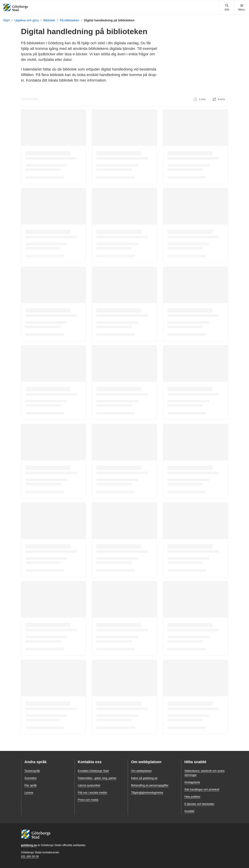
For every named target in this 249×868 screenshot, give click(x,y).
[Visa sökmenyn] (227, 8)
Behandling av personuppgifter (150, 785)
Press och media (88, 800)
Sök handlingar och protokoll (202, 789)
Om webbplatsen (141, 771)
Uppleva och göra (26, 20)
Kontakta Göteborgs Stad (93, 771)
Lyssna (29, 793)
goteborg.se (29, 845)
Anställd (189, 811)
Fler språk (31, 785)
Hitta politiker (192, 797)
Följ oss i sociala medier (93, 793)
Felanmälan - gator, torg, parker (97, 778)
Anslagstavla (192, 782)
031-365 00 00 (30, 857)
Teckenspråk (32, 771)
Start (6, 20)
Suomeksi (31, 778)
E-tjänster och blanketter (199, 804)
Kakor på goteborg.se (144, 778)
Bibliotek (49, 20)
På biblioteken (69, 20)
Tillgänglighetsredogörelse (147, 793)
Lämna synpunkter (89, 785)
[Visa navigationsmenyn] (242, 8)
